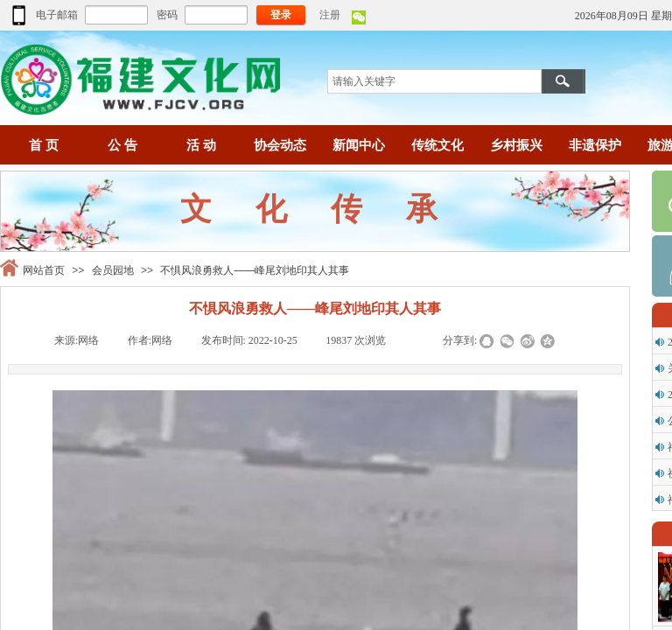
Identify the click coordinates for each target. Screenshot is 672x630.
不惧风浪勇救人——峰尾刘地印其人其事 (255, 270)
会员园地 (113, 270)
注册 (330, 15)
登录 (281, 15)
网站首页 (44, 270)
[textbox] (434, 81)
